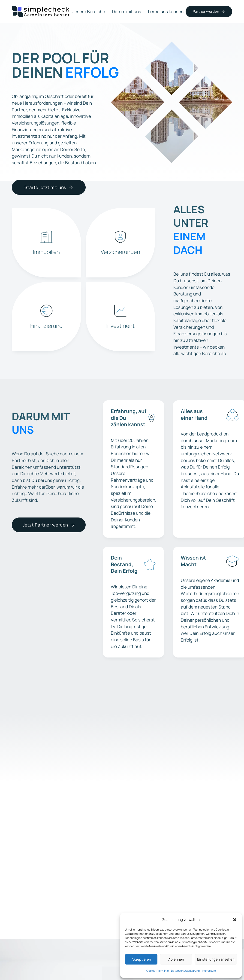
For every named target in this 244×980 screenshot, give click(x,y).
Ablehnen (176, 959)
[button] (235, 920)
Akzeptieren (141, 959)
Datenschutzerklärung (185, 971)
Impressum (209, 971)
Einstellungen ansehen (216, 959)
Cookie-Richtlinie (158, 971)
